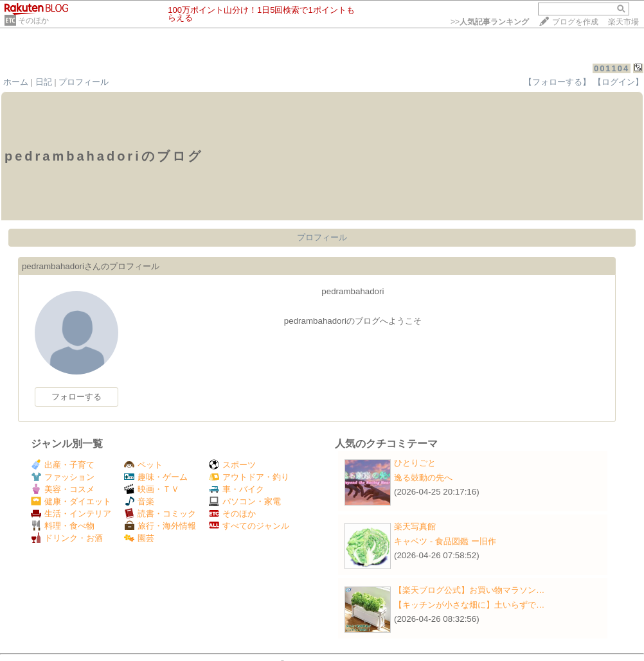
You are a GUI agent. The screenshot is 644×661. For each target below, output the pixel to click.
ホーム (16, 82)
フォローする (76, 397)
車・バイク (237, 489)
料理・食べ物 (63, 526)
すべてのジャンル (249, 526)
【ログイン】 (618, 82)
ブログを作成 (575, 22)
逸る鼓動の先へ (423, 478)
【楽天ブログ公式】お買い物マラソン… (469, 590)
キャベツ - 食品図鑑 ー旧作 (445, 541)
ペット (143, 465)
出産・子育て (63, 465)
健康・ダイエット (71, 501)
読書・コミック (160, 514)
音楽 (139, 501)
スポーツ (232, 465)
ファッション (63, 477)
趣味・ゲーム (156, 477)
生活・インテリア (71, 514)
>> (490, 22)
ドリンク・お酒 (67, 538)
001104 (612, 68)
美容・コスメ (63, 489)
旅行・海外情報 (160, 526)
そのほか (33, 21)
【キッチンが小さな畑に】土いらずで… (469, 605)
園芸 (139, 538)
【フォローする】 (557, 82)
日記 (44, 82)
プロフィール (84, 82)
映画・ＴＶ (152, 489)
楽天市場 (623, 22)
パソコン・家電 (245, 501)
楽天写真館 (415, 526)
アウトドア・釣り (249, 477)
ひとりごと (415, 463)
